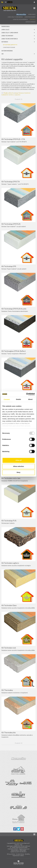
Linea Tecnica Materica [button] (20, 19)
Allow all (18, 460)
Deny (18, 472)
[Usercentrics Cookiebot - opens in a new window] (26, 394)
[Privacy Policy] (11, 854)
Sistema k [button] (33, 19)
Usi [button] (2, 54)
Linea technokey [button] (30, 17)
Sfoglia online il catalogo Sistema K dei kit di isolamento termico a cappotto (16, 94)
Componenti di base (9, 47)
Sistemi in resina (30, 22)
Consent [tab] (7, 399)
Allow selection (18, 466)
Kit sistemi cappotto (10, 45)
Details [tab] (19, 399)
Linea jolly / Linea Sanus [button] (15, 17)
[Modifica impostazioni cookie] (21, 855)
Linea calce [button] (32, 14)
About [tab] (30, 399)
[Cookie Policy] (20, 854)
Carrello (10, 2)
